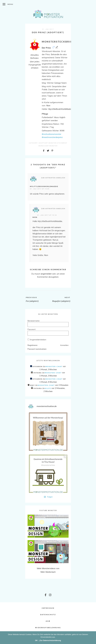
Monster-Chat (54, 366)
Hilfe (48, 388)
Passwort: (32, 329)
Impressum (48, 608)
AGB (48, 621)
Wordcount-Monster (48, 146)
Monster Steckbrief (58, 143)
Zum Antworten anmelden (53, 178)
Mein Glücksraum (48, 572)
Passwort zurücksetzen (37, 349)
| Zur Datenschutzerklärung (50, 640)
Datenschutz (48, 615)
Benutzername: (32, 321)
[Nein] (93, 638)
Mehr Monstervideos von (48, 568)
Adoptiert (43, 143)
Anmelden (64, 345)
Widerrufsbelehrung (48, 628)
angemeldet (46, 274)
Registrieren (33, 345)
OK (36, 640)
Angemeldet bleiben (38, 340)
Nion (35, 217)
